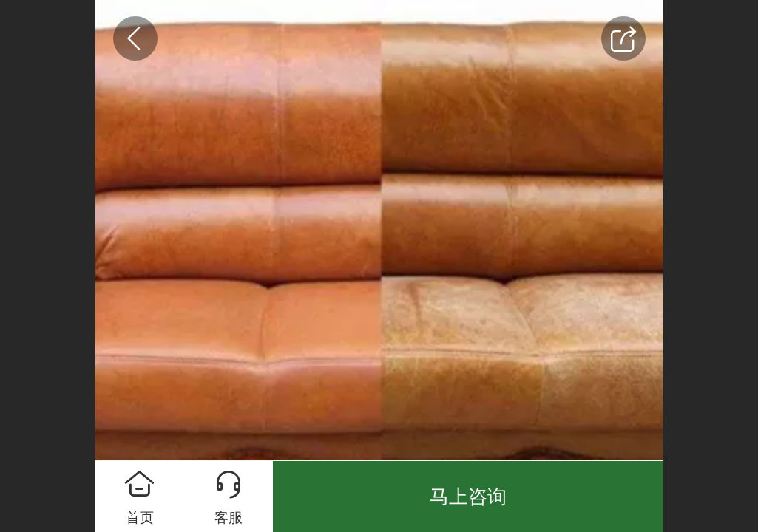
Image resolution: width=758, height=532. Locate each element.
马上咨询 (468, 497)
